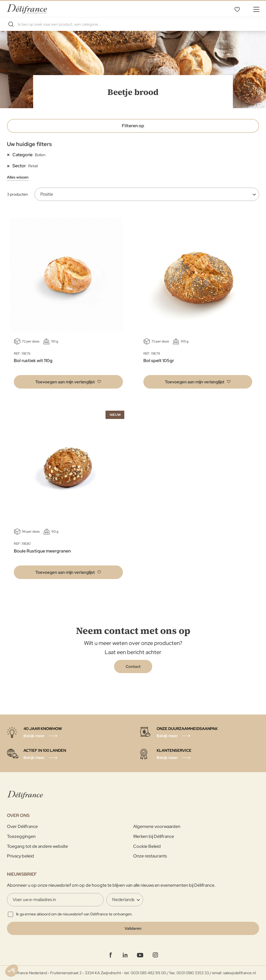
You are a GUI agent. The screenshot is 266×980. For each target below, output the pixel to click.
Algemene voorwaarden (157, 826)
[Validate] (133, 928)
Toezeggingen (21, 836)
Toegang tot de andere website (37, 846)
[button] (68, 382)
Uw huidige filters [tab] (29, 144)
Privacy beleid (20, 856)
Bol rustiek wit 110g (33, 361)
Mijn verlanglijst (237, 9)
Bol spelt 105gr (159, 361)
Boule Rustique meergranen (42, 551)
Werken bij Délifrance (154, 836)
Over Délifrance (22, 826)
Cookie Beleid (147, 846)
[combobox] (133, 24)
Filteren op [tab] (133, 126)
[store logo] (27, 9)
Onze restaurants (150, 856)
